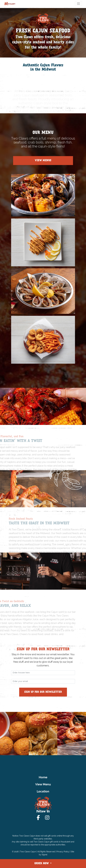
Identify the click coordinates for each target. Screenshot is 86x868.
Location (43, 791)
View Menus (43, 161)
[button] (20, 753)
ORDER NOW (42, 864)
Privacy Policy (63, 852)
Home (43, 777)
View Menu (43, 784)
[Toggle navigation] (78, 4)
